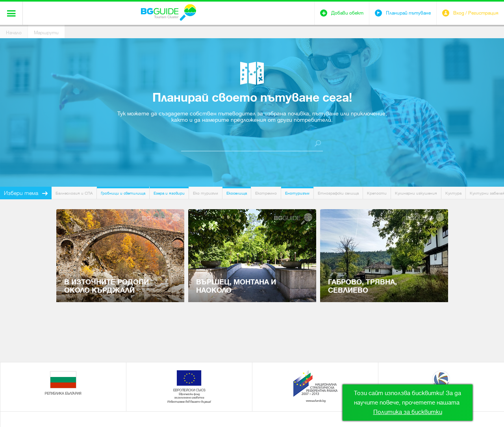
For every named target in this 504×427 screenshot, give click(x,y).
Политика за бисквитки (408, 412)
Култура (453, 193)
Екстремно (266, 193)
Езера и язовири (169, 193)
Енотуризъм (297, 193)
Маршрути (46, 33)
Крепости (377, 193)
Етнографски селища (338, 193)
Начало (14, 33)
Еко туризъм (206, 193)
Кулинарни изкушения (416, 193)
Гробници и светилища (123, 193)
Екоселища (237, 193)
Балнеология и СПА (74, 193)
